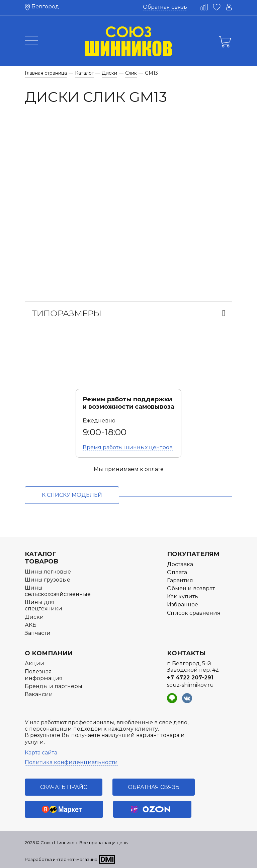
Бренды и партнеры (54, 686)
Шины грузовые (48, 580)
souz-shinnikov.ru (190, 685)
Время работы (128, 447)
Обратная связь (165, 7)
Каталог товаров (41, 558)
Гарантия (180, 580)
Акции (34, 663)
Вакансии (39, 694)
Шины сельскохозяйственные (58, 591)
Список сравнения (194, 613)
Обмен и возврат (191, 588)
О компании (49, 653)
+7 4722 (190, 678)
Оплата (177, 572)
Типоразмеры (67, 313)
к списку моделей (72, 495)
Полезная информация (44, 675)
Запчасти (38, 633)
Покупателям (193, 554)
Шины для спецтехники (44, 605)
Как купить (183, 596)
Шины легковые (48, 572)
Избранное (183, 605)
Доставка (180, 564)
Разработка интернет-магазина (61, 859)
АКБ (31, 625)
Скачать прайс (64, 787)
